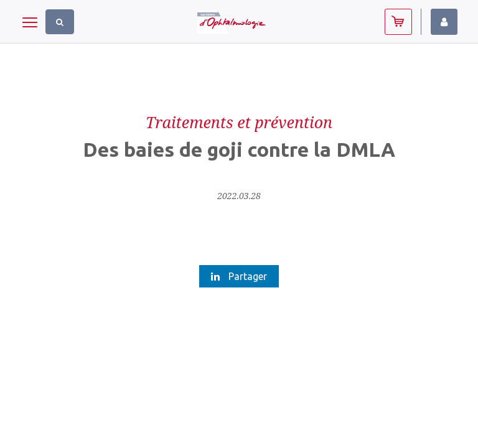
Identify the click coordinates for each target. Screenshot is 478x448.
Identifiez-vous (444, 22)
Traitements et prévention (239, 122)
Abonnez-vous (398, 22)
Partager (239, 276)
